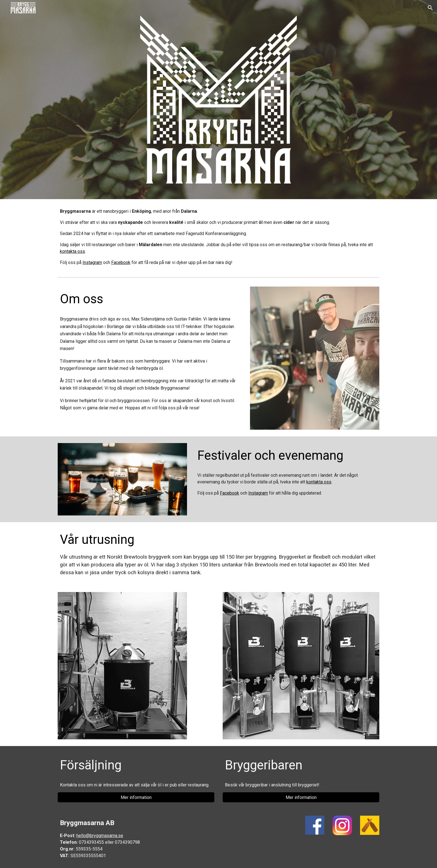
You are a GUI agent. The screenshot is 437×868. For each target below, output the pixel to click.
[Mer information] (136, 797)
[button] (430, 8)
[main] (219, 237)
